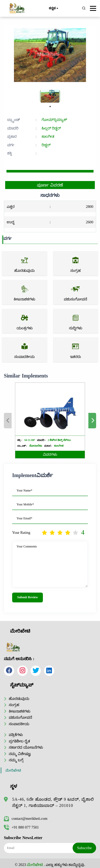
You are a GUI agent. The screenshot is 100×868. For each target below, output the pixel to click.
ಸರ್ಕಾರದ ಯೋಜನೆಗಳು (26, 747)
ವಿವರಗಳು (50, 455)
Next (92, 421)
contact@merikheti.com (26, 818)
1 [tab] (50, 107)
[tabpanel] (50, 96)
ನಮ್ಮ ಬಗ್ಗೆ (16, 760)
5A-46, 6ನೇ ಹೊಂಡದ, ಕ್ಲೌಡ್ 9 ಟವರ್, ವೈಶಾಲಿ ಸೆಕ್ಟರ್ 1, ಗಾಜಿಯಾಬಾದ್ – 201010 (53, 802)
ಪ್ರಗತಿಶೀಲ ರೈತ (19, 741)
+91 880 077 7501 (21, 827)
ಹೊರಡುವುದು (19, 699)
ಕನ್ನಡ (53, 9)
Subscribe (84, 848)
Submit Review (28, 597)
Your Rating (21, 533)
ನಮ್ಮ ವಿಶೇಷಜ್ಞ (20, 754)
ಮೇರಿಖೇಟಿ (13, 770)
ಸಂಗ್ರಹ (14, 705)
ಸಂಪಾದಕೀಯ (19, 724)
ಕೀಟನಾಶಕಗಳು (20, 711)
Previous (8, 421)
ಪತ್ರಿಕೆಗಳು (16, 735)
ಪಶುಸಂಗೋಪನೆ (20, 717)
